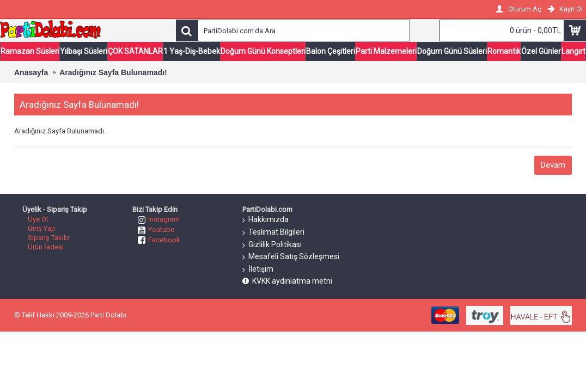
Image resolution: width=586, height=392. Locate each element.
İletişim (258, 269)
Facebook (159, 240)
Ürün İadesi (46, 247)
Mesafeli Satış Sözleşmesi (291, 257)
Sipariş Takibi (49, 238)
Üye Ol (38, 219)
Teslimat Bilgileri (273, 232)
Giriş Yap (42, 228)
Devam (553, 165)
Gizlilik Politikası (272, 245)
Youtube (156, 229)
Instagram (159, 219)
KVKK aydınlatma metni (287, 281)
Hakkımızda (265, 220)
